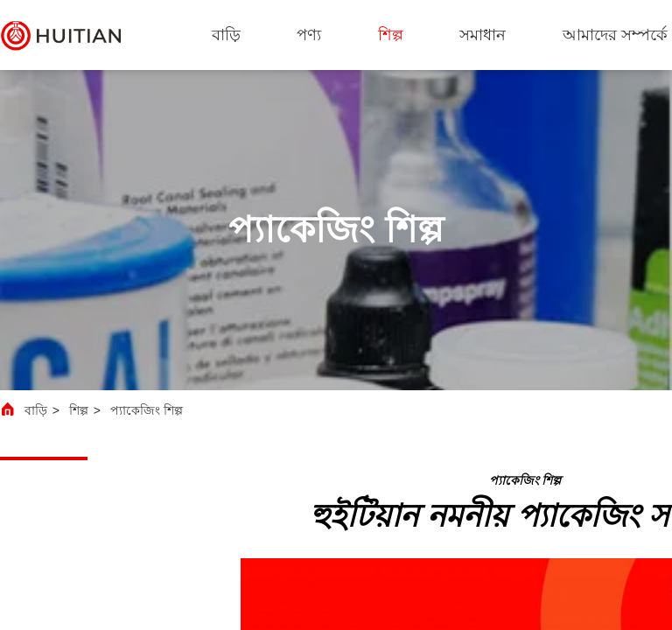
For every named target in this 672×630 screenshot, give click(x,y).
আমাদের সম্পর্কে (615, 35)
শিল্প (391, 35)
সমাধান (483, 35)
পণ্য (309, 35)
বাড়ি (226, 35)
